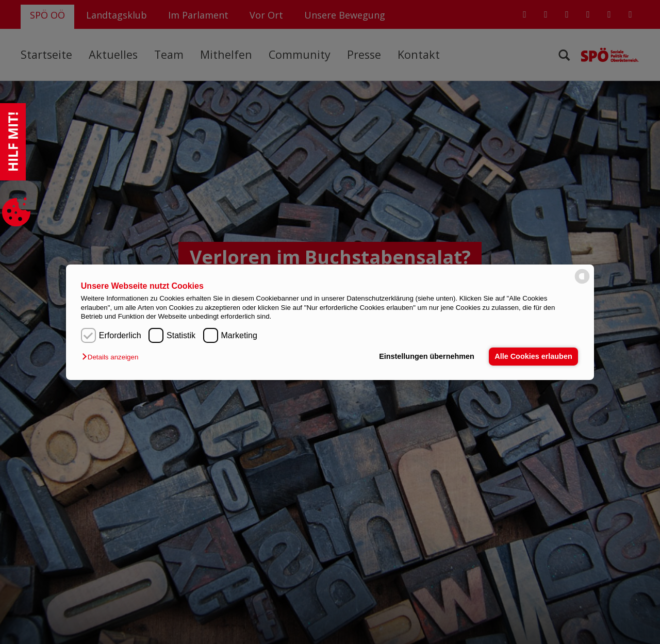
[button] (113, 357)
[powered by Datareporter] (582, 283)
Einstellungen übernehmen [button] (427, 356)
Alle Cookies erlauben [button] (533, 356)
